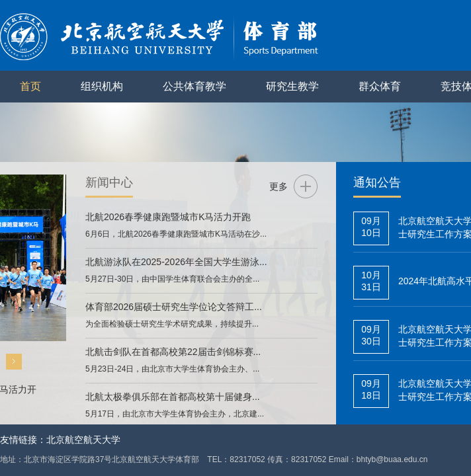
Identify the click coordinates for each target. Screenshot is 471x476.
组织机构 (102, 86)
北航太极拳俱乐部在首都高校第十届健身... (173, 397)
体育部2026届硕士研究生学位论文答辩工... (174, 307)
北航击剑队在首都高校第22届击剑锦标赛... (173, 352)
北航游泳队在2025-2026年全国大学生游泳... (176, 262)
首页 (30, 86)
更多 (278, 186)
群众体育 (380, 86)
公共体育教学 (194, 86)
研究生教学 (292, 86)
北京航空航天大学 (83, 440)
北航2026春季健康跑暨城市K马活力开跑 (168, 217)
